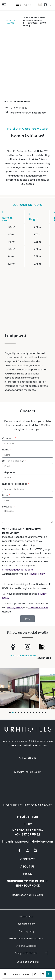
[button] (49, 974)
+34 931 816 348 (28, 758)
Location (38, 23)
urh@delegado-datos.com (18, 570)
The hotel (18, 102)
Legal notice (26, 917)
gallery (27, 26)
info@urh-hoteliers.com (28, 772)
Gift (44, 23)
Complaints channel (26, 953)
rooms (35, 18)
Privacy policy (26, 931)
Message (8, 507)
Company (8, 438)
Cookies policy (26, 924)
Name (6, 450)
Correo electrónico (14, 461)
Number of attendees (15, 484)
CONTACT (28, 859)
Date (5, 495)
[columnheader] (37, 217)
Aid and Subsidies (26, 946)
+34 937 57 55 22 (18, 108)
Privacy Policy (37, 574)
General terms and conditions (26, 939)
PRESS (28, 874)
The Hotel (28, 18)
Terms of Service (38, 608)
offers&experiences (33, 20)
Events (42, 18)
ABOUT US (27, 867)
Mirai (36, 962)
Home (7, 102)
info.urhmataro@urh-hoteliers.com (28, 113)
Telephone (9, 472)
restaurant (29, 23)
